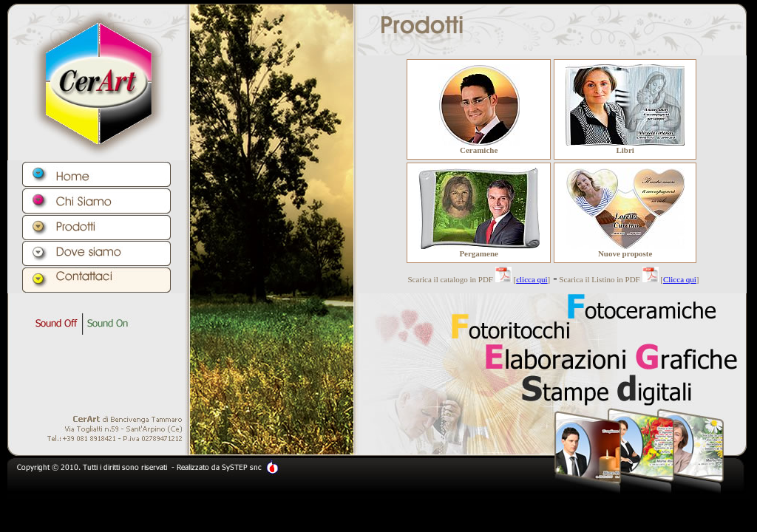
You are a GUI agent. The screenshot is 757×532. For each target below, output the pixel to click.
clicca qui (532, 279)
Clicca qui (680, 279)
